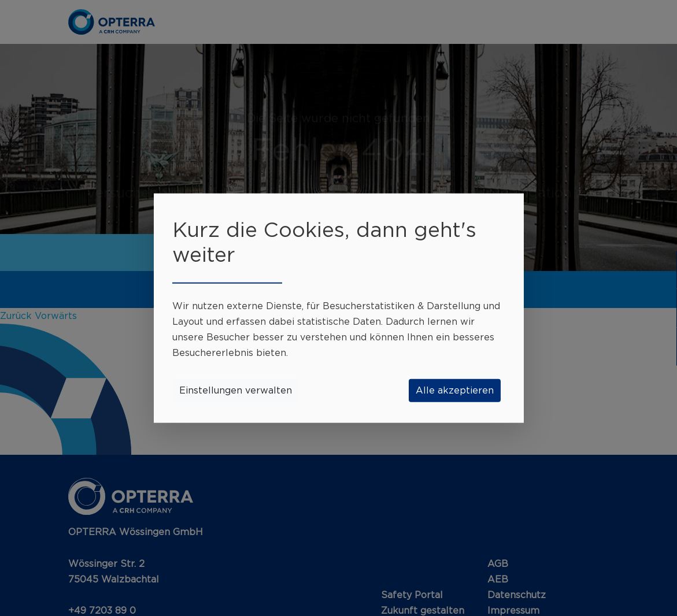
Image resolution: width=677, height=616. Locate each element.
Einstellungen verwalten (236, 390)
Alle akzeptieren (455, 390)
